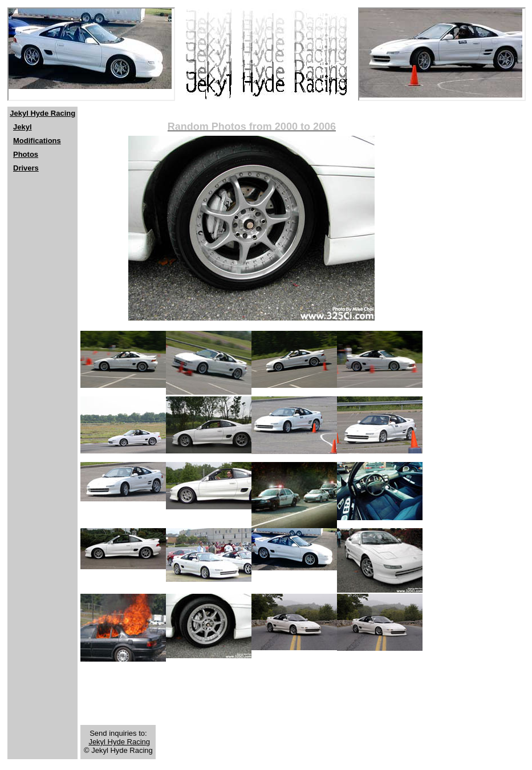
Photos (26, 154)
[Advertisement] (42, 257)
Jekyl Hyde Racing (42, 113)
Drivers (26, 168)
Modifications (37, 141)
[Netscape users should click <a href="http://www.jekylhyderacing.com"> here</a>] (91, 54)
